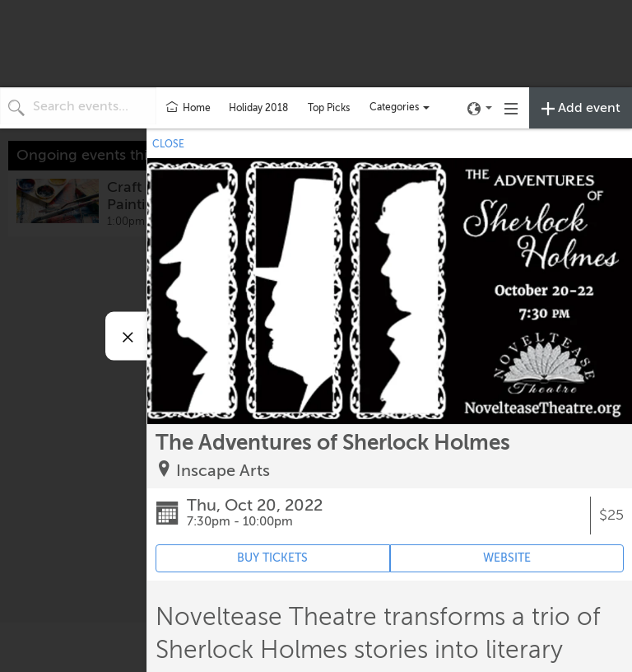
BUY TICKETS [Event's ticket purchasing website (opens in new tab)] (272, 558)
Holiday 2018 (258, 108)
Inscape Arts (223, 471)
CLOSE (168, 144)
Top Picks (329, 108)
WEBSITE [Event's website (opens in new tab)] (507, 558)
